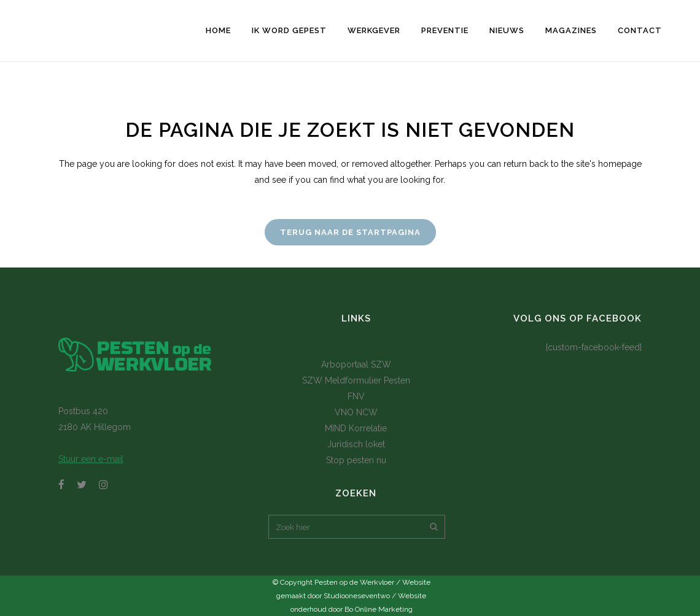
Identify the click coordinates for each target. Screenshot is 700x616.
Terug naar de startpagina (350, 232)
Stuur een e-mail (91, 459)
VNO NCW (356, 412)
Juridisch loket (356, 444)
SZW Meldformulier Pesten (356, 380)
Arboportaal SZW (356, 364)
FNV (356, 396)
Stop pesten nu (356, 460)
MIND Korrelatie (356, 428)
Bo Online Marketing (379, 609)
